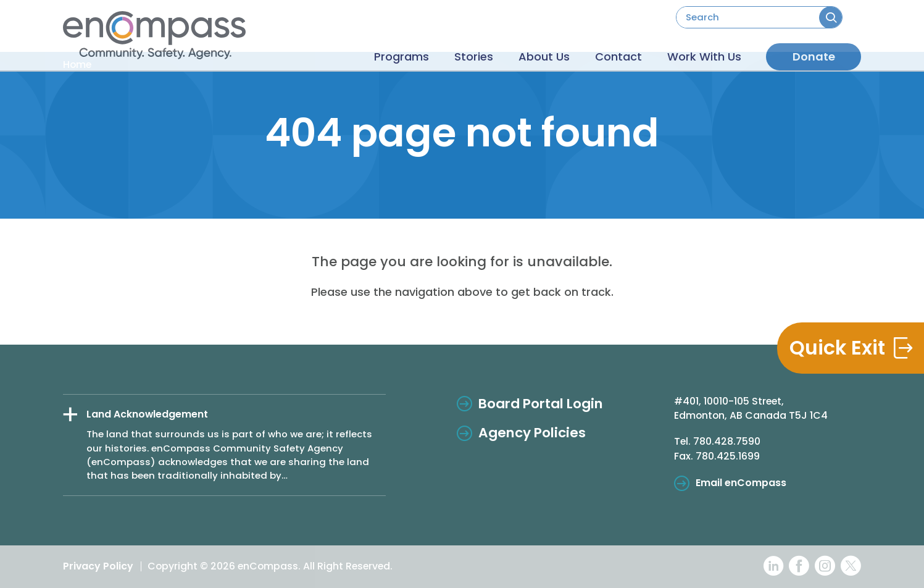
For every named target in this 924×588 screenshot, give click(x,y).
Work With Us (699, 52)
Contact (604, 52)
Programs (360, 52)
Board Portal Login (541, 404)
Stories (441, 52)
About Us (521, 52)
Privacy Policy (98, 566)
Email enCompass (741, 483)
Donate (814, 52)
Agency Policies (532, 433)
